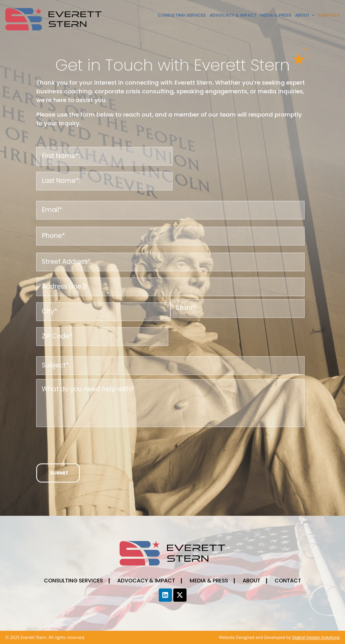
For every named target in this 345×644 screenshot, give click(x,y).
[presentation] (76, 452)
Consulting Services (182, 15)
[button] (305, 15)
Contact (329, 15)
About (305, 15)
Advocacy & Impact (233, 15)
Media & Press (276, 15)
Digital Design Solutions (316, 638)
